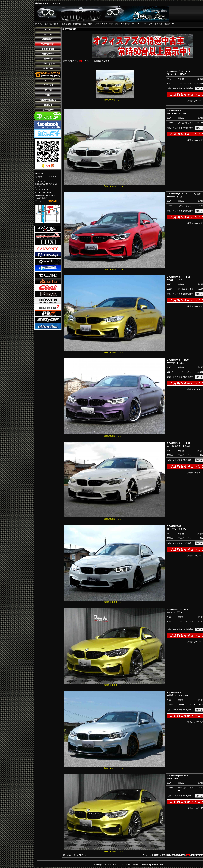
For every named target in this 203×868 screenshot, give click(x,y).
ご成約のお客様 (48, 64)
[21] (163, 855)
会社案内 (48, 105)
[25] (183, 855)
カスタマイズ (48, 80)
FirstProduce (158, 865)
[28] (198, 855)
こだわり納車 (48, 59)
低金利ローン (48, 54)
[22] (168, 855)
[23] (173, 855)
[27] (193, 855)
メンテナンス (48, 85)
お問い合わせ (48, 110)
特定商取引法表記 (48, 100)
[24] (178, 855)
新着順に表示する (102, 61)
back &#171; (155, 855)
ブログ (48, 95)
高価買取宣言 (48, 39)
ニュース (48, 34)
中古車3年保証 (48, 49)
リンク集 (48, 90)
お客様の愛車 (48, 69)
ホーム (48, 29)
